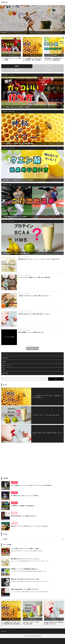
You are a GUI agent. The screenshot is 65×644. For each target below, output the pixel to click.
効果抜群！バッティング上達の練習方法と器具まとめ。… (25, 569)
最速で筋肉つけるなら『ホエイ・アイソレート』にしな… (25, 559)
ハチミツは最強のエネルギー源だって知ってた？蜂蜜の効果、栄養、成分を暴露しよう (32, 60)
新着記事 (17, 66)
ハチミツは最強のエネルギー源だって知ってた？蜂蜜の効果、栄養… (18, 144)
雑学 (10, 185)
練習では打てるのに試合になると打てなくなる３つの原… (25, 579)
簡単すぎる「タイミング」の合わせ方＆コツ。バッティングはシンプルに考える (29, 526)
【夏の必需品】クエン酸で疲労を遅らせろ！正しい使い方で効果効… (18, 180)
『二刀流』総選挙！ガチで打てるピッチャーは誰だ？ (15, 217)
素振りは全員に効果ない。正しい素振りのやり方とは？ (24, 516)
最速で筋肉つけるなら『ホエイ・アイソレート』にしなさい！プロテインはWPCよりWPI (39, 259)
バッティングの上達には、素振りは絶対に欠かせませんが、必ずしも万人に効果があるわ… (30, 592)
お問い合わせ (4, 631)
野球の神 (4, 2)
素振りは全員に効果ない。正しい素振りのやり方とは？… (25, 589)
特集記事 (17, 70)
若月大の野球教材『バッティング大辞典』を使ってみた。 (31, 332)
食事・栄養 (33, 55)
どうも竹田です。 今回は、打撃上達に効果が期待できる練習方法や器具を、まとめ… (29, 571)
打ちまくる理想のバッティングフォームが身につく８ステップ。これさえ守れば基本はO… (32, 485)
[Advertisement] (32, 457)
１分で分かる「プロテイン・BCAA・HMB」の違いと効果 (16, 253)
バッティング (11, 55)
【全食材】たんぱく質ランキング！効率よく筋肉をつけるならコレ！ (34, 296)
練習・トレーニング (7, 366)
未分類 (4, 362)
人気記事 (48, 66)
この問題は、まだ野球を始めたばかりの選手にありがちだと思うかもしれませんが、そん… (30, 581)
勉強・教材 (27, 330)
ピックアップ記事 (48, 70)
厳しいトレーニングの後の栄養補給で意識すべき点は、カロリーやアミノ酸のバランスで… (30, 561)
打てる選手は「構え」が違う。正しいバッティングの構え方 (25, 496)
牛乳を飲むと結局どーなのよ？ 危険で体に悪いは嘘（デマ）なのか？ (34, 314)
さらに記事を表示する (32, 348)
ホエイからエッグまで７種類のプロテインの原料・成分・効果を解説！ (34, 277)
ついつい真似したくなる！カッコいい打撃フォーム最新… (25, 549)
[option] (32, 20)
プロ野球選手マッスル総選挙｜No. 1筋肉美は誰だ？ (23, 506)
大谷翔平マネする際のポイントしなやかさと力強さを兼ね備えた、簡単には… (27, 551)
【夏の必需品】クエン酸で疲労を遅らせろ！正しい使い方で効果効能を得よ (53, 59)
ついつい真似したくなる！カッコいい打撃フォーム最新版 (11, 59)
